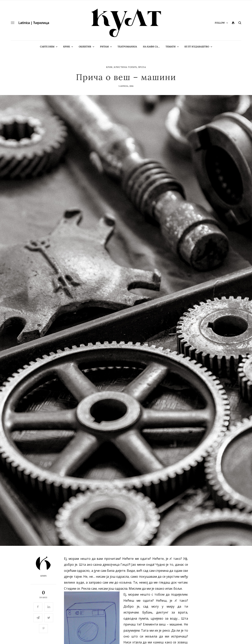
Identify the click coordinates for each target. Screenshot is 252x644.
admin (43, 576)
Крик (109, 67)
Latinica (24, 23)
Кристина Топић (125, 67)
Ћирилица (41, 23)
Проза (142, 67)
